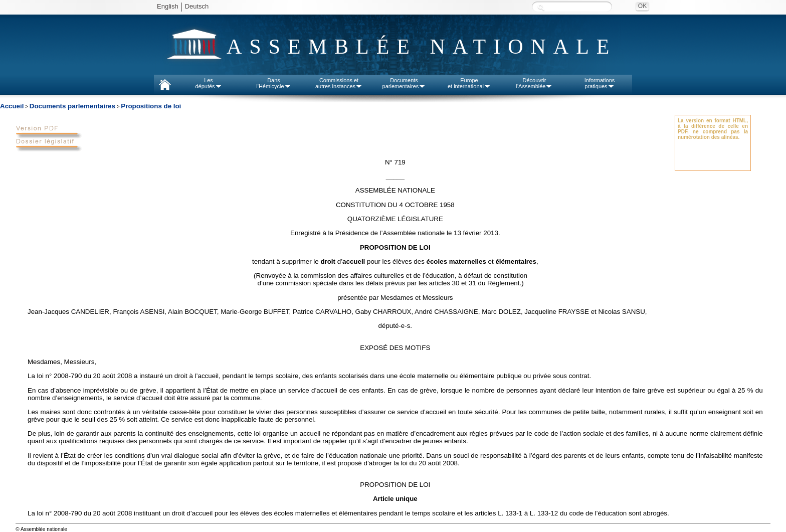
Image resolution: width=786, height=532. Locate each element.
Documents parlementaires (72, 106)
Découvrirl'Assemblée (535, 83)
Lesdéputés (208, 83)
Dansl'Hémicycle (273, 83)
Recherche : (541, 7)
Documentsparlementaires (404, 83)
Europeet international (469, 83)
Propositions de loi (151, 106)
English (168, 6)
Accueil (12, 106)
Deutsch (197, 6)
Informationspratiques (600, 83)
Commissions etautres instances (339, 83)
